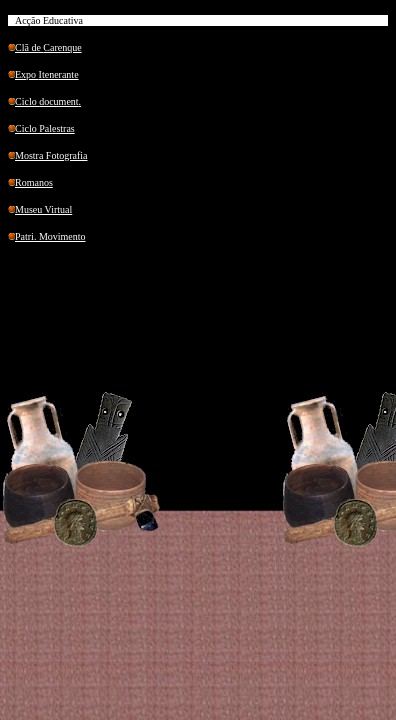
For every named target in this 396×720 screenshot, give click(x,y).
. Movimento (50, 236)
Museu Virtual (43, 209)
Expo (47, 74)
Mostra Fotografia (51, 155)
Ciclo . (48, 101)
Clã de (48, 47)
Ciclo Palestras (45, 128)
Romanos (34, 182)
